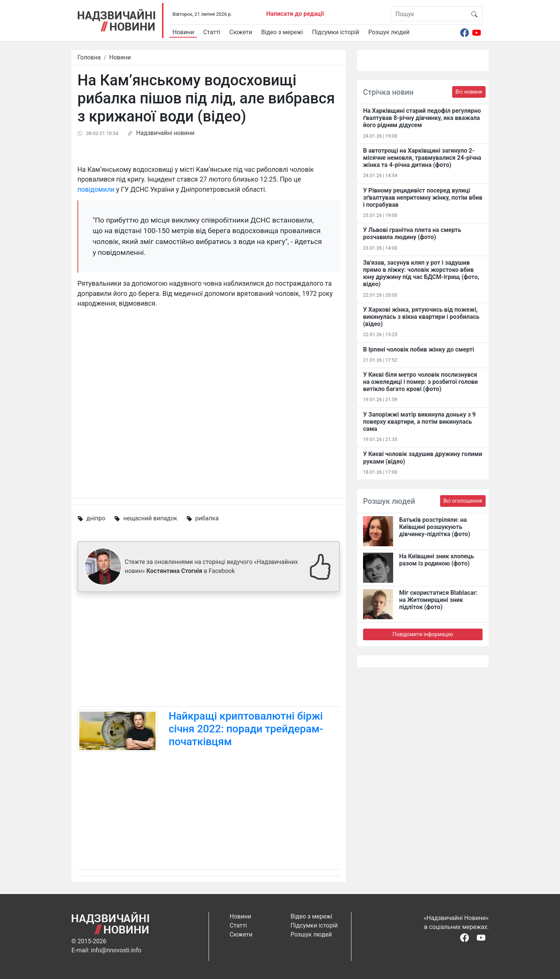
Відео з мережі (282, 32)
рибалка (207, 518)
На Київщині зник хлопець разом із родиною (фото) (437, 560)
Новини (183, 32)
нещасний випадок (150, 518)
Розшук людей (389, 32)
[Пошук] (429, 14)
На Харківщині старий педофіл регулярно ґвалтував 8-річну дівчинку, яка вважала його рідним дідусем (422, 118)
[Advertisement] (209, 651)
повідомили (96, 189)
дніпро (96, 518)
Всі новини (469, 92)
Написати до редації (295, 14)
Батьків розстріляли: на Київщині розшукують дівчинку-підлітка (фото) (435, 527)
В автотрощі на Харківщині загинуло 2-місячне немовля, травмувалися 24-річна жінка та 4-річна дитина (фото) (422, 158)
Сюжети (241, 32)
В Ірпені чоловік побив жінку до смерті (418, 349)
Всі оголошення (463, 501)
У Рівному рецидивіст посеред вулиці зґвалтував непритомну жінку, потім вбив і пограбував (423, 198)
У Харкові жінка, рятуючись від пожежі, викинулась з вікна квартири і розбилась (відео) (421, 317)
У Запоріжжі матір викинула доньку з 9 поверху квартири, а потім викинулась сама (419, 422)
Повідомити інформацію (423, 634)
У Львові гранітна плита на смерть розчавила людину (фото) (412, 233)
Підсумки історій (336, 32)
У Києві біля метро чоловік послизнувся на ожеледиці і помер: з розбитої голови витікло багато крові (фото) (420, 382)
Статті (212, 32)
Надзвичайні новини (165, 133)
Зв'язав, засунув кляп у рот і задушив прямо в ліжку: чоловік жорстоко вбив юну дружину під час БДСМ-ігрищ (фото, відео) (421, 274)
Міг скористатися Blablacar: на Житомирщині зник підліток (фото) (438, 600)
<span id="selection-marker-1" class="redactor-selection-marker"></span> (209, 399)
